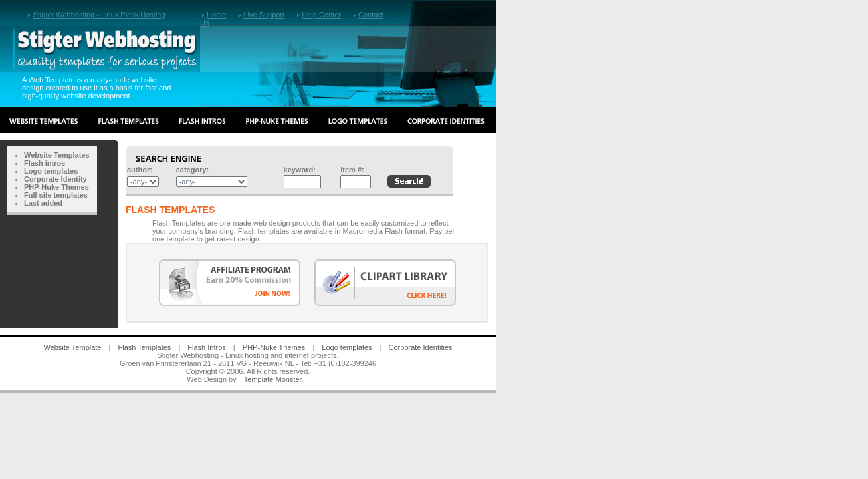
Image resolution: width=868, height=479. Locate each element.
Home (216, 15)
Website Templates (57, 155)
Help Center (321, 15)
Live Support (264, 15)
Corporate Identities (421, 347)
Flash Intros (206, 347)
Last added (43, 203)
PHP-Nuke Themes (56, 187)
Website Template (72, 347)
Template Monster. (274, 379)
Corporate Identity (55, 179)
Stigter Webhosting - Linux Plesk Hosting (99, 15)
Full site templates (56, 195)
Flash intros (45, 163)
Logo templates (51, 171)
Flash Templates (144, 347)
